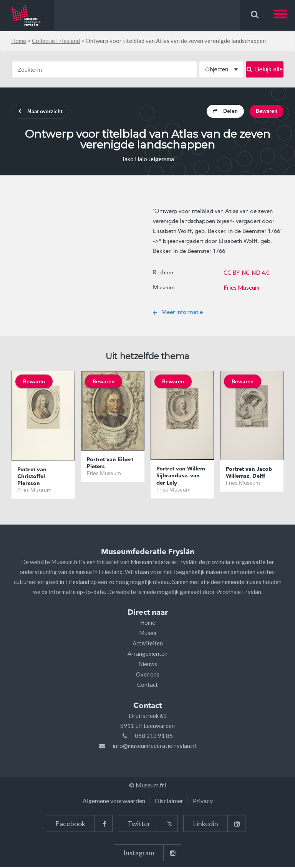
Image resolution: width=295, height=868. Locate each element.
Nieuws (148, 665)
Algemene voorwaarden (114, 801)
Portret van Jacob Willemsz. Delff (249, 474)
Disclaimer (169, 801)
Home (19, 41)
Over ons (148, 675)
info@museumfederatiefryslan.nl (154, 746)
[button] (284, 15)
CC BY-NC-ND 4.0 (247, 273)
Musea (148, 634)
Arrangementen (147, 654)
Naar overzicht (43, 112)
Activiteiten (148, 644)
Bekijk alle (265, 69)
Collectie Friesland (56, 41)
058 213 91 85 (154, 736)
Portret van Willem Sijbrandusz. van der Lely (181, 477)
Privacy (203, 801)
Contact (147, 685)
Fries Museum (241, 288)
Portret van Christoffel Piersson (32, 477)
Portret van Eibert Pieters (110, 464)
